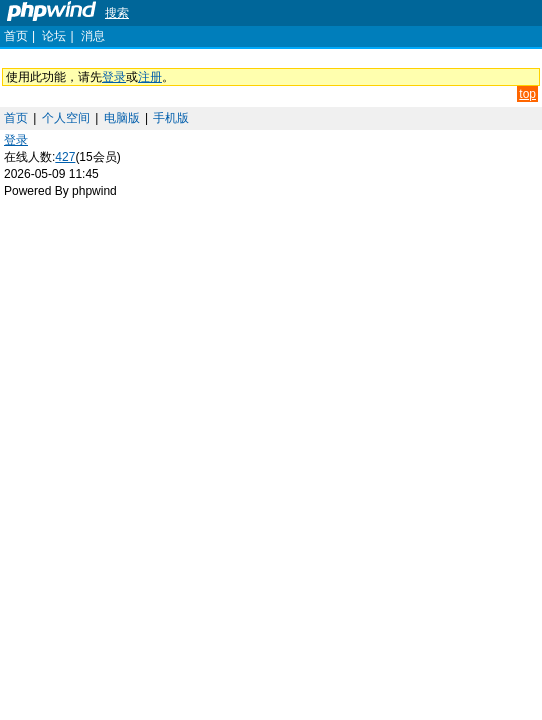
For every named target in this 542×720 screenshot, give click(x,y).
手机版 (171, 118)
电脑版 (122, 118)
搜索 (117, 13)
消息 (93, 36)
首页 (16, 36)
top (527, 94)
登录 (114, 77)
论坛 (54, 36)
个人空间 (66, 118)
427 (65, 157)
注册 (150, 77)
